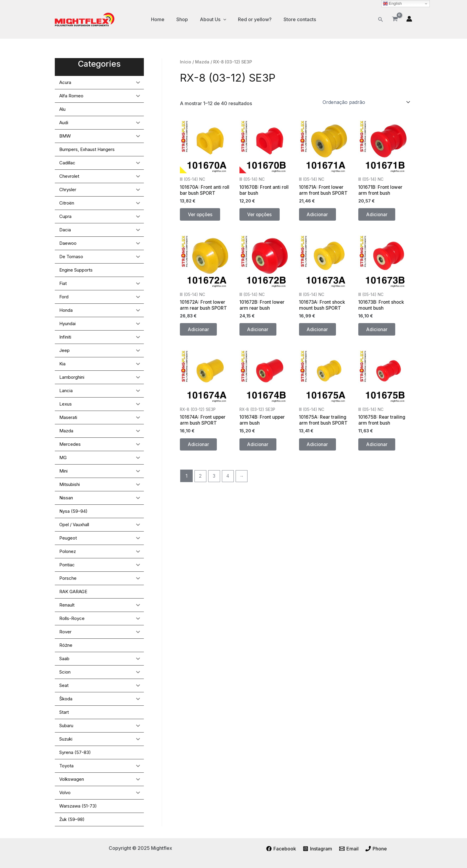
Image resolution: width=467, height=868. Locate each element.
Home (162, 19)
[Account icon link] (409, 19)
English (392, 4)
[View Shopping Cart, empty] (395, 19)
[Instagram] (317, 849)
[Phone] (377, 849)
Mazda (203, 62)
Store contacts (295, 19)
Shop (185, 19)
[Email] (349, 849)
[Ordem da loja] (366, 102)
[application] (223, 19)
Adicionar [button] (319, 216)
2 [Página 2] (201, 483)
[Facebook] (280, 849)
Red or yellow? (252, 19)
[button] (381, 20)
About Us (213, 19)
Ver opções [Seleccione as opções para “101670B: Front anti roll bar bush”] (261, 216)
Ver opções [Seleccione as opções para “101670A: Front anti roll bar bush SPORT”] (202, 216)
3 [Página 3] (215, 483)
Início (186, 62)
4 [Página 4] (229, 483)
